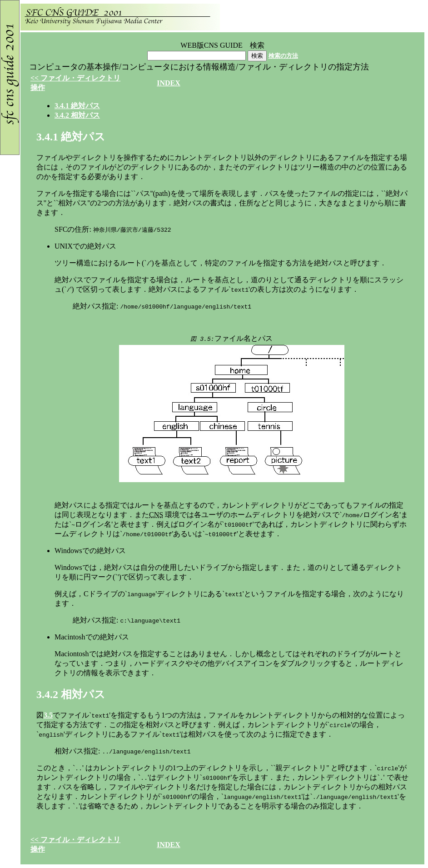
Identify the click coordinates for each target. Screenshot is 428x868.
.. (77, 106)
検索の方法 (283, 56)
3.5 (48, 715)
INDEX (169, 83)
